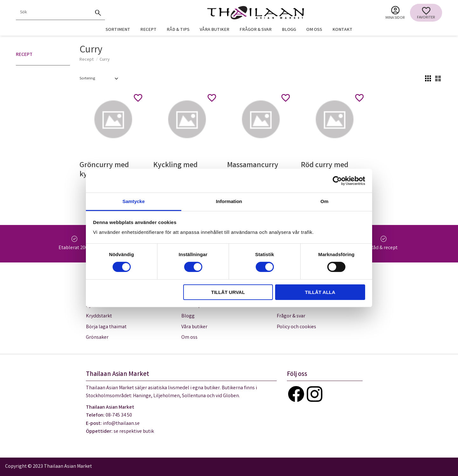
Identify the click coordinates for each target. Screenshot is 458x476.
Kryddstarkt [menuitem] (99, 316)
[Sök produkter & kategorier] (53, 13)
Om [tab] (324, 201)
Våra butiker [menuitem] (215, 30)
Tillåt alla (320, 292)
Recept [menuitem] (148, 30)
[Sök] (98, 13)
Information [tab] (229, 201)
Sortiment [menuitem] (118, 30)
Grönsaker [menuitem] (97, 338)
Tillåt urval (228, 292)
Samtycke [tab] (134, 201)
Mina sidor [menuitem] (395, 18)
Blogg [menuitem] (289, 30)
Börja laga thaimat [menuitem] (106, 327)
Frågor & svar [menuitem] (256, 30)
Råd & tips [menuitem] (178, 30)
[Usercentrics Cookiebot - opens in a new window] (337, 180)
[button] (426, 13)
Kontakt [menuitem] (342, 30)
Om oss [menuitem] (314, 30)
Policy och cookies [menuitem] (296, 327)
